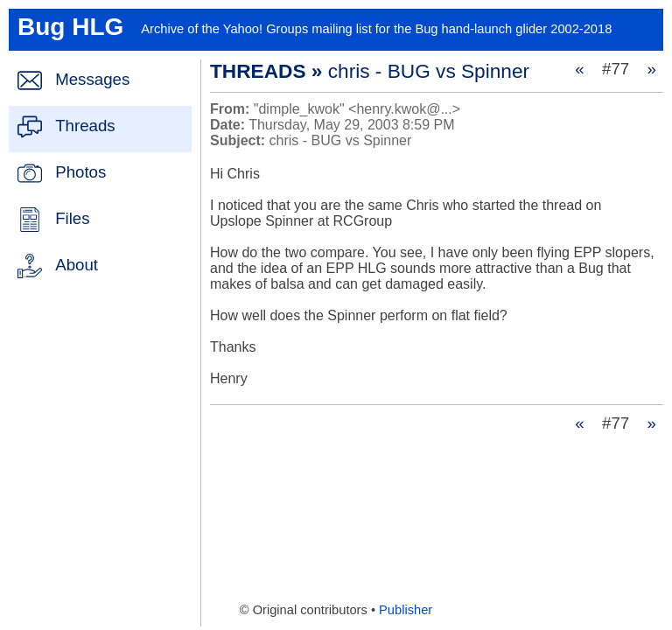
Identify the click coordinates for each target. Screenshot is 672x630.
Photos (80, 172)
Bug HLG (70, 27)
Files (72, 218)
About (77, 265)
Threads (85, 126)
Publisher (406, 610)
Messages (92, 79)
